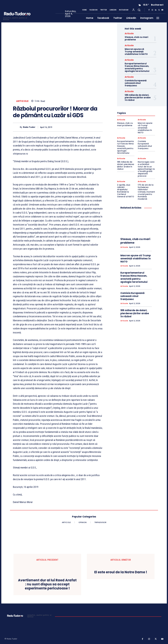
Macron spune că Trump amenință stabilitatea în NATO (136, 52)
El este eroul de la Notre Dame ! (121, 572)
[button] (139, 10)
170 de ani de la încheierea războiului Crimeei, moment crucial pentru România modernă (146, 192)
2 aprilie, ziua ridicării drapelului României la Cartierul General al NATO (126, 191)
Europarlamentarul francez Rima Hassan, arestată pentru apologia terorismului (137, 67)
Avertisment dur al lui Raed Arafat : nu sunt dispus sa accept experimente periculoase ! (47, 584)
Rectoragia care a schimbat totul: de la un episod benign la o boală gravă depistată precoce (146, 169)
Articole (22, 101)
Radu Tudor (29, 127)
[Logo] (17, 18)
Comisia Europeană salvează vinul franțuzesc (136, 83)
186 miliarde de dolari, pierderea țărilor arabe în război (138, 98)
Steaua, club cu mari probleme (136, 38)
